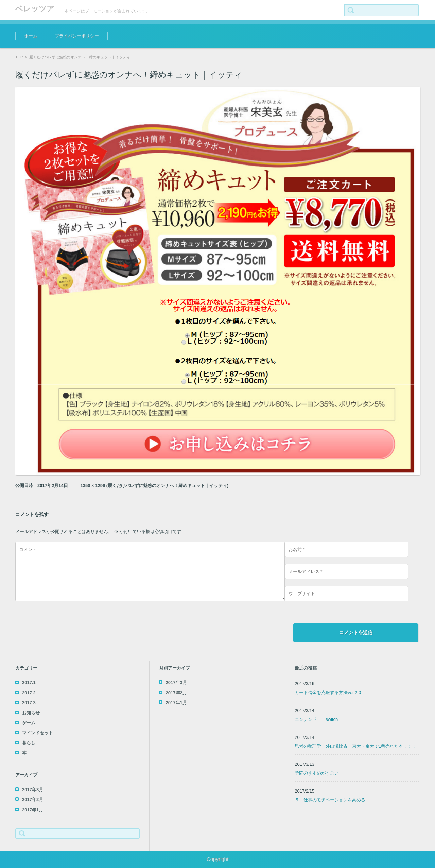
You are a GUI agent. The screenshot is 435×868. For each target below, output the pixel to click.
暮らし (29, 743)
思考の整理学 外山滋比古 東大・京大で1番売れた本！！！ (355, 746)
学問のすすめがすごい (317, 773)
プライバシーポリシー (77, 36)
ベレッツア (35, 9)
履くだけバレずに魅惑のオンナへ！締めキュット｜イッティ (167, 485)
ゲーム (29, 723)
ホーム (31, 36)
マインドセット (38, 733)
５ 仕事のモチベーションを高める (330, 800)
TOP (19, 57)
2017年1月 (33, 810)
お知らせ (31, 713)
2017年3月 (33, 790)
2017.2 (29, 693)
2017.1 (29, 683)
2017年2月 (33, 800)
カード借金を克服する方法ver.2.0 (328, 692)
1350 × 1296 (93, 485)
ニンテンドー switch (316, 719)
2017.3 (29, 703)
